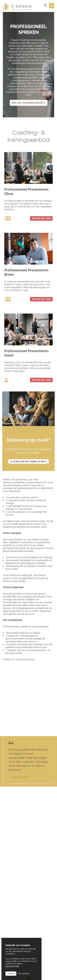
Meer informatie (12, 966)
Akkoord (11, 974)
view (29, 211)
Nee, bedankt (24, 974)
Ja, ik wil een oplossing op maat (29, 461)
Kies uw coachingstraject (29, 103)
